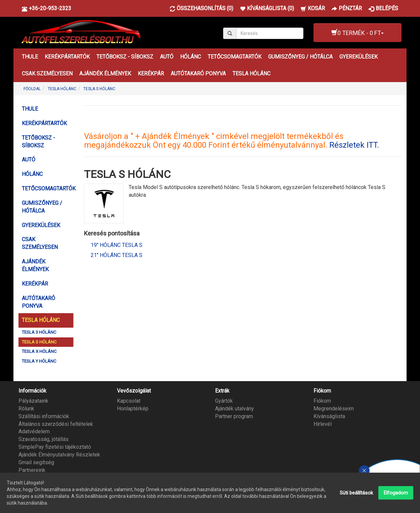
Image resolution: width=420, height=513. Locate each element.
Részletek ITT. (354, 145)
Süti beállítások (356, 493)
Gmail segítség (36, 462)
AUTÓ (167, 57)
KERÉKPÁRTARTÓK (67, 57)
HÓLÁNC (191, 57)
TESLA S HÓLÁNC (99, 89)
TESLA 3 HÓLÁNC (39, 332)
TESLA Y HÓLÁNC (39, 361)
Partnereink (32, 470)
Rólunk (26, 409)
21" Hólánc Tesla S (117, 255)
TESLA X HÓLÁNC (39, 351)
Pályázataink (33, 401)
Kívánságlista (329, 416)
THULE (30, 57)
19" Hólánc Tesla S (117, 245)
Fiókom (322, 401)
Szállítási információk (44, 416)
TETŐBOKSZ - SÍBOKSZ (125, 57)
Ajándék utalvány (235, 409)
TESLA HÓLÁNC (251, 74)
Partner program (234, 416)
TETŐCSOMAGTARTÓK (235, 57)
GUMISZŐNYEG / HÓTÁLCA (300, 57)
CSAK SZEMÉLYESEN (47, 74)
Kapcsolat (129, 401)
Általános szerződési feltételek (56, 424)
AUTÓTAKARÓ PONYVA (198, 74)
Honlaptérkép (133, 409)
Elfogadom (396, 493)
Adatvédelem (34, 431)
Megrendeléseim (334, 409)
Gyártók (224, 401)
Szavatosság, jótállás (44, 439)
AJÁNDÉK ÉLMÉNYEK (105, 74)
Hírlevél (323, 424)
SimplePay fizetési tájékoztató (55, 447)
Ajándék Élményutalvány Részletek (59, 455)
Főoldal (32, 89)
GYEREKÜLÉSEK (359, 57)
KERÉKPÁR (151, 74)
